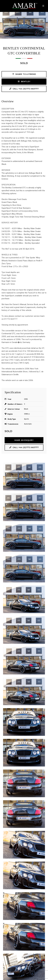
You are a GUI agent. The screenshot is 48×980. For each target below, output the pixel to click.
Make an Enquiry (24, 440)
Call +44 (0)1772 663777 (24, 89)
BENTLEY (24, 81)
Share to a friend (24, 74)
